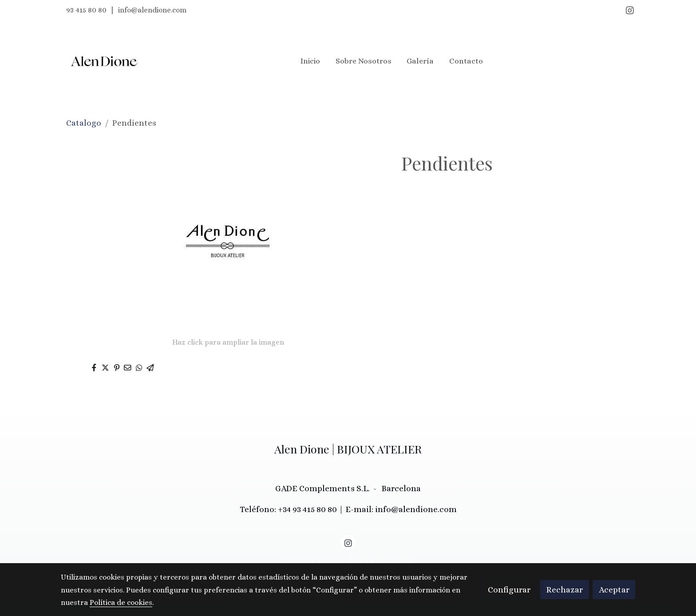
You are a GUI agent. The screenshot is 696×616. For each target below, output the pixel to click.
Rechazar (564, 590)
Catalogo (84, 123)
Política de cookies (312, 560)
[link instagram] (630, 10)
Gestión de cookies (380, 560)
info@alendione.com (152, 10)
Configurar (509, 590)
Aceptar (614, 590)
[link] (104, 61)
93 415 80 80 (86, 10)
